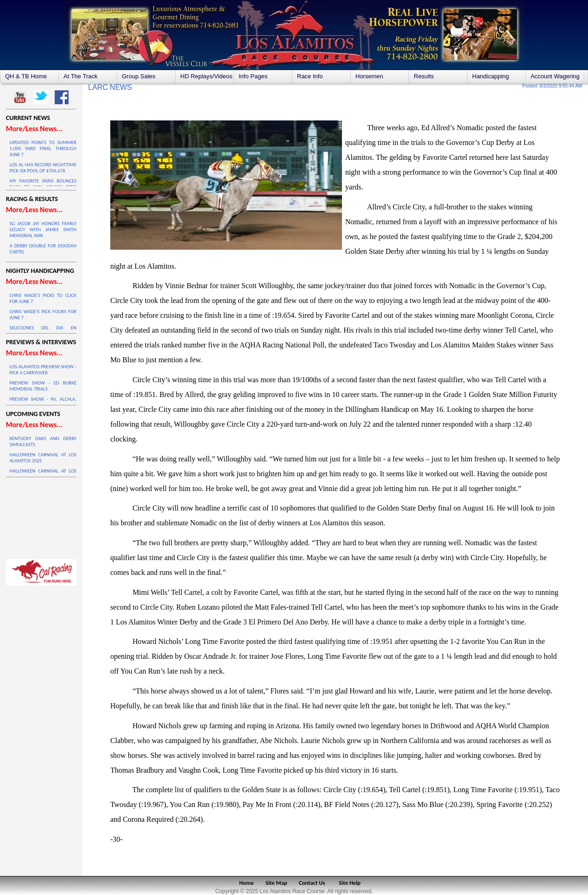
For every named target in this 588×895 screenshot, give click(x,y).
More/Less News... (34, 129)
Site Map (276, 883)
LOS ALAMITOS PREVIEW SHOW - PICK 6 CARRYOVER (43, 370)
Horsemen (369, 76)
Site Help (350, 883)
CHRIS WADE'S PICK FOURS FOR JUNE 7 (43, 315)
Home (246, 883)
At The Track (80, 76)
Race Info (310, 76)
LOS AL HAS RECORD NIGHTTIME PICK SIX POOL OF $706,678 (43, 168)
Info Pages (253, 76)
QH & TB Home (26, 76)
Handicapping (491, 76)
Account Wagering (555, 76)
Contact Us (312, 883)
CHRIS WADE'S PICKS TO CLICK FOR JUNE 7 (43, 298)
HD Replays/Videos (206, 76)
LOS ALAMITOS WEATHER (41, 516)
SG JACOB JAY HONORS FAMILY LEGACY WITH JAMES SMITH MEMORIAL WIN (43, 230)
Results (424, 76)
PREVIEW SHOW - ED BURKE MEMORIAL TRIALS (43, 386)
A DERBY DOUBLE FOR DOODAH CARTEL (43, 249)
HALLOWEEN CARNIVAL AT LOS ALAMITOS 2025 (43, 458)
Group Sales (139, 76)
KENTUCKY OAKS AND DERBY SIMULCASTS (43, 441)
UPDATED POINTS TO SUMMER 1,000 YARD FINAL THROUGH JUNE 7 (43, 148)
